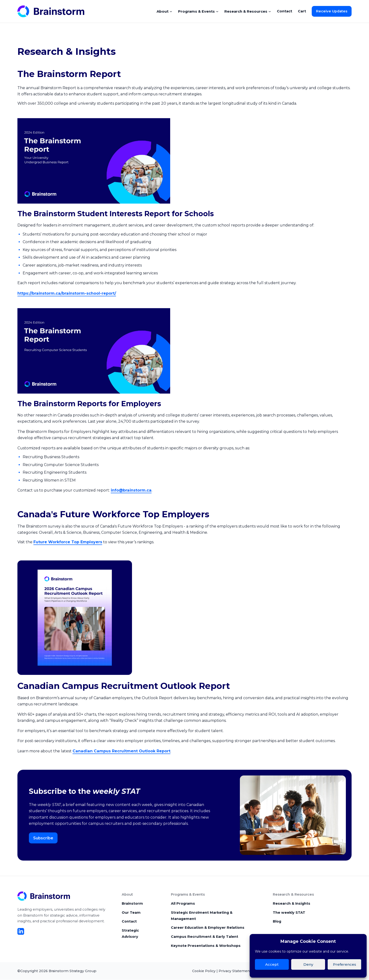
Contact (285, 11)
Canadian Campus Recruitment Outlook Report (121, 750)
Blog (277, 921)
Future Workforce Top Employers (68, 541)
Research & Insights (292, 903)
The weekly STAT (289, 912)
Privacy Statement (235, 971)
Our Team (131, 912)
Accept (272, 964)
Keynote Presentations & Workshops (206, 946)
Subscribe (43, 837)
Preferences (345, 964)
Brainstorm (132, 903)
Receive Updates (332, 11)
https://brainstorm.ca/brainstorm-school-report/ (66, 293)
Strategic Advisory (130, 933)
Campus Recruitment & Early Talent (205, 937)
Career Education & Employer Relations (208, 927)
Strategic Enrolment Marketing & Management (202, 915)
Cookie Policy (204, 971)
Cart (302, 11)
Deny (308, 964)
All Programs (183, 903)
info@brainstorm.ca (131, 490)
